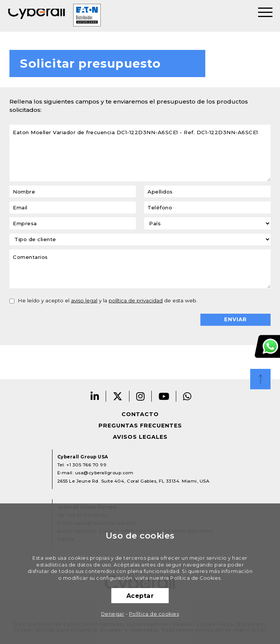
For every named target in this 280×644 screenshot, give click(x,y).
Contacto (140, 414)
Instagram (141, 396)
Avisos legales (140, 437)
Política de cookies (154, 614)
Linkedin (95, 396)
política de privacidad (136, 300)
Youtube (164, 396)
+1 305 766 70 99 (86, 465)
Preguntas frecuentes (140, 426)
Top (260, 379)
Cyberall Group (37, 16)
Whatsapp (187, 396)
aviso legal (84, 300)
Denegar (113, 614)
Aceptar (140, 596)
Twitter (118, 396)
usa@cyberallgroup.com (104, 473)
